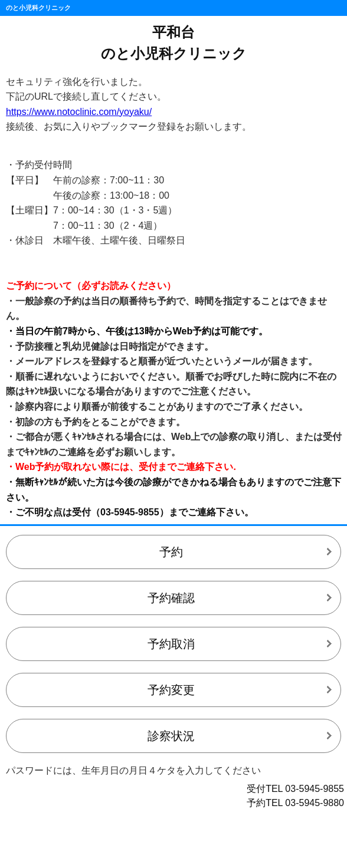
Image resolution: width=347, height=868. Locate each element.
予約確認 (171, 598)
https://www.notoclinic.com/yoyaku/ (79, 112)
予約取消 (171, 644)
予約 (171, 552)
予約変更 (171, 690)
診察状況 (171, 736)
